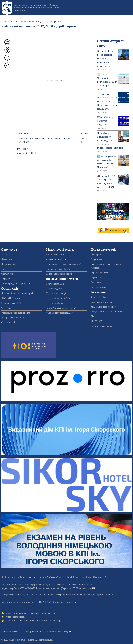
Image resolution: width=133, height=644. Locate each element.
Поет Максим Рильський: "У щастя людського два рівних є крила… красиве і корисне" (111, 140)
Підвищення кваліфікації (58, 269)
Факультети (7, 274)
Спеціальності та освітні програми (108, 312)
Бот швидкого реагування (65, 602)
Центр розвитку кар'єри (13, 318)
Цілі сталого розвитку (101, 326)
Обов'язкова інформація (29, 585)
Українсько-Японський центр (16, 313)
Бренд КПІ (48, 585)
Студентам (96, 277)
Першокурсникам (99, 273)
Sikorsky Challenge (100, 297)
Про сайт (59, 585)
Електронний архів (55, 303)
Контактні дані (9, 585)
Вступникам (97, 259)
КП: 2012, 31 (23, 149)
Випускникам (97, 282)
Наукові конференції (56, 293)
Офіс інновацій (9, 322)
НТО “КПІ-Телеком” (11, 298)
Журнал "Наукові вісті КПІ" (60, 313)
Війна (93, 316)
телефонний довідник (104, 595)
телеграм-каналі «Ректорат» (50, 620)
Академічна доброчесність (104, 307)
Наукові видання (54, 289)
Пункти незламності (15, 617)
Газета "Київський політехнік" (61, 308)
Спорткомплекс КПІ (11, 303)
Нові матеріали (86, 585)
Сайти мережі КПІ (55, 284)
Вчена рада (7, 259)
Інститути (6, 269)
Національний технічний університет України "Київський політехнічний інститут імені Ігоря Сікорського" (36, 8)
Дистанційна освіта (55, 254)
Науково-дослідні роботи (58, 298)
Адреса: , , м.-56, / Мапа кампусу (46, 588)
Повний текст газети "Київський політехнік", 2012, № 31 (45, 139)
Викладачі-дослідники (102, 302)
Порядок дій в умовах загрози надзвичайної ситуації (30, 613)
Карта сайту (71, 585)
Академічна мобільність (58, 259)
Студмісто (6, 308)
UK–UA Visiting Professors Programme (105, 121)
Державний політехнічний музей (17, 293)
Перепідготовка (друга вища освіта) (63, 264)
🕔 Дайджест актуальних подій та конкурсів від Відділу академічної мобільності (107, 101)
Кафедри (6, 279)
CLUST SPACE (98, 321)
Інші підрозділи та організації (16, 283)
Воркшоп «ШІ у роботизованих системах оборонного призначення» (105, 59)
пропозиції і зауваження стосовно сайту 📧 (50, 631)
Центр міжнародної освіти (59, 274)
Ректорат (6, 254)
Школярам (96, 254)
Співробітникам (98, 287)
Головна (5, 22)
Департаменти (8, 264)
